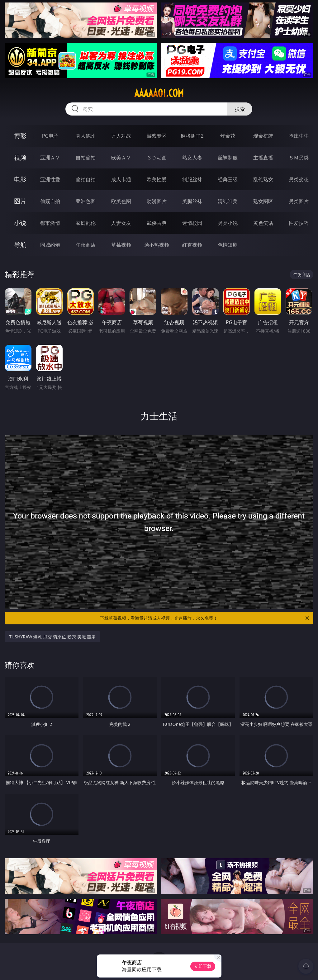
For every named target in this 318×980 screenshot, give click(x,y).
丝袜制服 (228, 158)
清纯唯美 (228, 201)
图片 (20, 201)
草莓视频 (121, 245)
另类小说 (228, 223)
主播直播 (263, 158)
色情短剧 (228, 245)
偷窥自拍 (50, 201)
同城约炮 (50, 245)
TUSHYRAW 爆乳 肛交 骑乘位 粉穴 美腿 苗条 (52, 637)
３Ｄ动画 (157, 158)
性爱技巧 (299, 223)
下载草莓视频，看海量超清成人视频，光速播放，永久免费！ (205, 618)
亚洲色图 (86, 201)
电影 (20, 179)
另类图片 (299, 201)
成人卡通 (121, 179)
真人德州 (86, 136)
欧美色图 (121, 201)
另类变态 (299, 179)
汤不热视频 (157, 245)
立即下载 (203, 966)
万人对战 (121, 136)
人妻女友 (121, 223)
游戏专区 (157, 136)
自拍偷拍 (86, 158)
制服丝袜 (192, 179)
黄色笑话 (263, 223)
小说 (20, 223)
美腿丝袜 (192, 201)
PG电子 (50, 136)
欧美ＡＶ (121, 158)
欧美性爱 (157, 179)
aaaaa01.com (159, 93)
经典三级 (228, 179)
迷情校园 (192, 223)
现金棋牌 (263, 136)
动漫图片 (157, 201)
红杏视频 (192, 245)
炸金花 (228, 136)
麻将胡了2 (192, 136)
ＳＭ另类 (299, 158)
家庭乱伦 (86, 223)
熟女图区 (263, 201)
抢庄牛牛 (299, 136)
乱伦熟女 (263, 179)
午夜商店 (86, 245)
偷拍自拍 (86, 179)
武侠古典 (157, 223)
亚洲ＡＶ (50, 158)
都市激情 (50, 223)
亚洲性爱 (50, 179)
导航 (20, 245)
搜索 (240, 109)
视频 (20, 157)
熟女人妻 (192, 158)
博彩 (20, 136)
